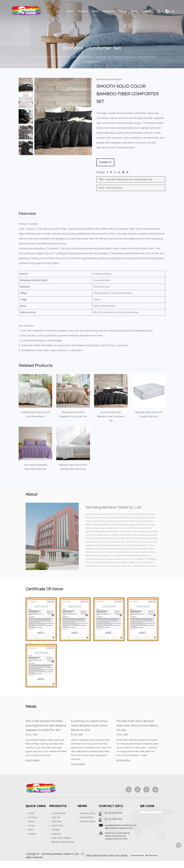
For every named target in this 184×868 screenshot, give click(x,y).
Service (123, 11)
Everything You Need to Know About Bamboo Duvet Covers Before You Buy (90, 733)
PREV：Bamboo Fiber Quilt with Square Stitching (125, 179)
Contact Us (105, 162)
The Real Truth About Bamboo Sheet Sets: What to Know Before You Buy (137, 733)
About (95, 11)
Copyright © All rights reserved (55, 863)
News (134, 11)
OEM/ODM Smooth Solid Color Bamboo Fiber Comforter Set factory (124, 863)
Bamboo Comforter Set (97, 57)
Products (83, 11)
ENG (174, 11)
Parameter (29, 214)
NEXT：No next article (110, 188)
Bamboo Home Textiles (66, 57)
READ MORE (33, 768)
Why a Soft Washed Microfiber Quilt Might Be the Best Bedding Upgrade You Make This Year (46, 733)
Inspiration (109, 11)
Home (70, 11)
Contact (146, 11)
